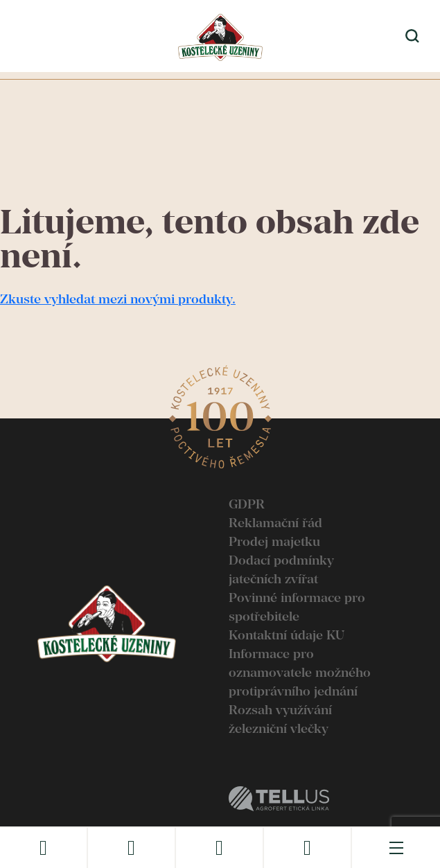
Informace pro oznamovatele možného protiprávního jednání (300, 672)
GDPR (247, 504)
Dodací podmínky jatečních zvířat (281, 569)
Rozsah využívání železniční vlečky (280, 719)
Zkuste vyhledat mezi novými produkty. (118, 299)
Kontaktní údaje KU (287, 635)
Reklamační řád (275, 523)
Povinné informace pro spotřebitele (297, 607)
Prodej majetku (274, 541)
